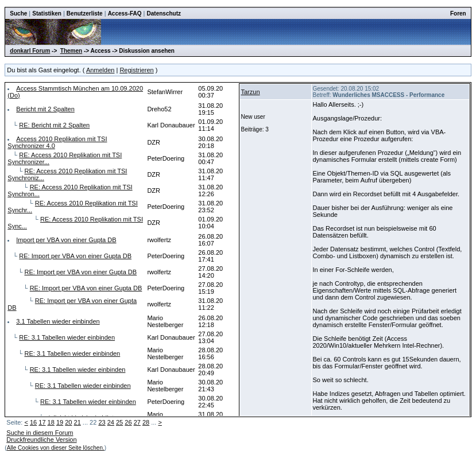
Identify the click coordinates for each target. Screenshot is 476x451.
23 (102, 422)
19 (60, 422)
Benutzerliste (85, 13)
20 (68, 422)
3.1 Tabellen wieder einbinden (58, 321)
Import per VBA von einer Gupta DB (66, 240)
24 (111, 422)
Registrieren (136, 70)
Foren (458, 13)
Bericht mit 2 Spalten (45, 109)
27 (137, 422)
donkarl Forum (30, 51)
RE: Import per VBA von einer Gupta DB (75, 256)
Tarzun (251, 92)
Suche (18, 13)
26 (128, 422)
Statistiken (47, 13)
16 (33, 422)
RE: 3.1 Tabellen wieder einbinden (67, 337)
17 (42, 422)
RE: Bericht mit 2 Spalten (54, 125)
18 (51, 422)
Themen (71, 51)
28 (146, 422)
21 (78, 422)
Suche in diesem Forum (40, 433)
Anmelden (100, 70)
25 (119, 422)
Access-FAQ (125, 13)
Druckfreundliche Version (41, 440)
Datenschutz (164, 13)
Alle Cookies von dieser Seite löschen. (56, 448)
